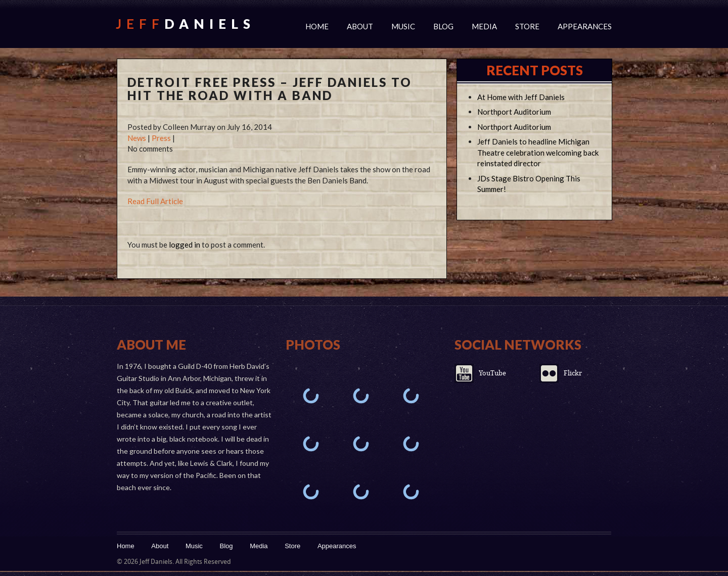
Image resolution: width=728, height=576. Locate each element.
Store (527, 26)
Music (403, 26)
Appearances (585, 26)
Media (484, 26)
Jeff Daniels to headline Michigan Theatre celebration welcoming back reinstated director (538, 153)
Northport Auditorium (514, 112)
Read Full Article (155, 201)
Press (161, 138)
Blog (443, 26)
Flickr (573, 373)
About (360, 26)
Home (317, 26)
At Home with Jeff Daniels (521, 97)
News (137, 138)
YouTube (492, 373)
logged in (185, 245)
